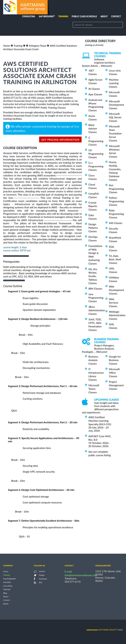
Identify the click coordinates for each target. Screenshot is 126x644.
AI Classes (94, 89)
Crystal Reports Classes (93, 206)
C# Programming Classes (96, 154)
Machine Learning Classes (114, 83)
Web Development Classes (116, 290)
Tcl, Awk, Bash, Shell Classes (115, 259)
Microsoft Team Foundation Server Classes (115, 133)
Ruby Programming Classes (116, 214)
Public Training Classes (53, 107)
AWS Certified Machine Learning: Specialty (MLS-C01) (100, 421)
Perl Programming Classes (116, 189)
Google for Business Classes (115, 360)
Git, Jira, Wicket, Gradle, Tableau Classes (93, 276)
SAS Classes (116, 223)
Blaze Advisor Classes (93, 128)
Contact (116, 16)
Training (63, 16)
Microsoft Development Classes (116, 105)
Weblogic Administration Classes (117, 315)
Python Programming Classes (116, 201)
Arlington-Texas (37, 46)
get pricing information (60, 140)
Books (6, 604)
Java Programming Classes (96, 298)
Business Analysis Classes (93, 360)
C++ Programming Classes (96, 166)
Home (7, 46)
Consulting (29, 16)
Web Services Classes (114, 303)
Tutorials (7, 589)
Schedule (7, 582)
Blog (5, 593)
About (104, 16)
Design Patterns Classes (93, 228)
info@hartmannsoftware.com (81, 575)
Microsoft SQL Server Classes (115, 117)
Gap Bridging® (9, 579)
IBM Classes (95, 288)
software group (101, 630)
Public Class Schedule (84, 16)
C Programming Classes (96, 141)
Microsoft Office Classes (114, 373)
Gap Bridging (47, 16)
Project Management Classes (116, 385)
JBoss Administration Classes (97, 310)
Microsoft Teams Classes (94, 389)
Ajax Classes (95, 94)
